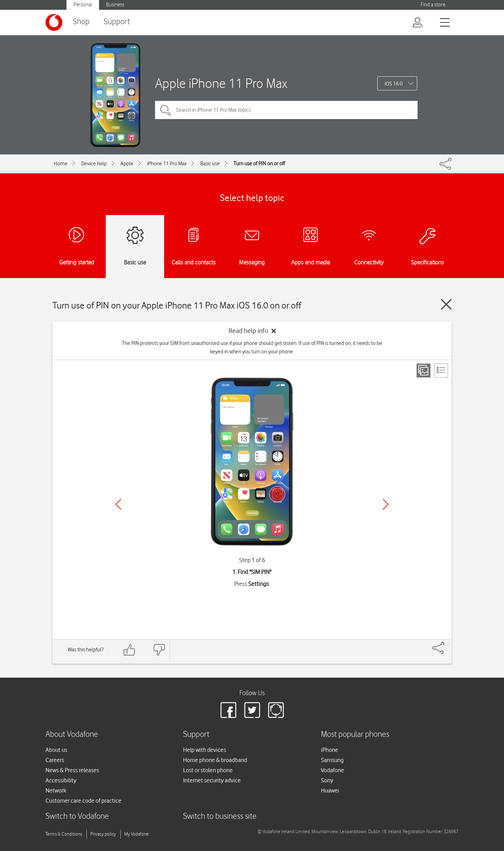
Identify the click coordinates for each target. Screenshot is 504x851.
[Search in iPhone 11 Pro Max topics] (286, 110)
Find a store (433, 5)
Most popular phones (355, 735)
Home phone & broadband (215, 760)
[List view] (441, 371)
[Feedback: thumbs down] (159, 650)
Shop (81, 22)
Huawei (330, 790)
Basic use (210, 164)
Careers (55, 760)
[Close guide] (446, 304)
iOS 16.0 (394, 84)
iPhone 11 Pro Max (167, 164)
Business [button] (115, 5)
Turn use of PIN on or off (259, 164)
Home (61, 164)
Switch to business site (220, 817)
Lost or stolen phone (208, 770)
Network (56, 790)
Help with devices (205, 750)
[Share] (447, 644)
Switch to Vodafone (77, 817)
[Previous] (118, 504)
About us (56, 750)
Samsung (332, 760)
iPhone (330, 750)
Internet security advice (212, 780)
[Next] (386, 504)
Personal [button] (83, 5)
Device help (94, 164)
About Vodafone (72, 735)
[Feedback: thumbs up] (129, 650)
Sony (327, 780)
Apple (127, 164)
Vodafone (332, 770)
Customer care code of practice (83, 801)
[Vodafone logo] (54, 22)
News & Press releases (72, 770)
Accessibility (61, 780)
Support (117, 22)
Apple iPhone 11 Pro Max (221, 83)
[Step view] (423, 371)
